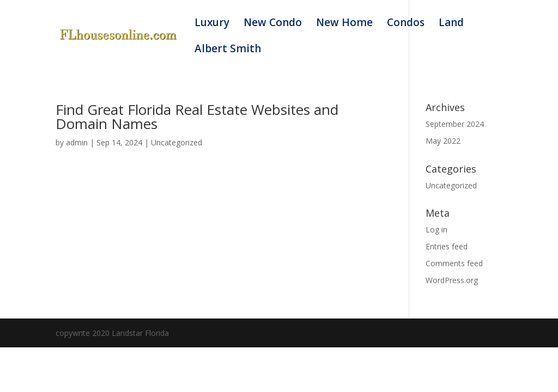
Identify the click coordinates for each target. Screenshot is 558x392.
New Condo (273, 24)
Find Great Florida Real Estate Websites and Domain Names (197, 117)
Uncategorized (177, 142)
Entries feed (447, 246)
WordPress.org (452, 280)
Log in (436, 229)
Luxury (212, 24)
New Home (344, 24)
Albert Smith (228, 50)
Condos (406, 24)
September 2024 (455, 124)
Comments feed (454, 263)
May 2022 (443, 141)
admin (77, 142)
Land (451, 24)
